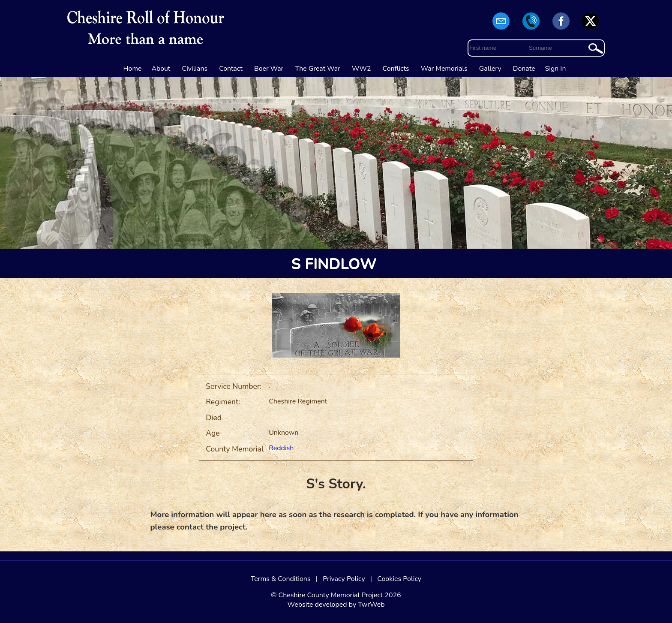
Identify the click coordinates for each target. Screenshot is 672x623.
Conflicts (396, 69)
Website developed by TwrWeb (336, 605)
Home (133, 69)
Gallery (490, 69)
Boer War (269, 69)
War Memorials (444, 69)
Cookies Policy (399, 579)
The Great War (318, 69)
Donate (524, 69)
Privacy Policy (344, 579)
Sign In (556, 69)
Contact (231, 69)
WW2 (361, 69)
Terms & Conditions (281, 579)
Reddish (281, 448)
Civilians (195, 69)
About (161, 69)
